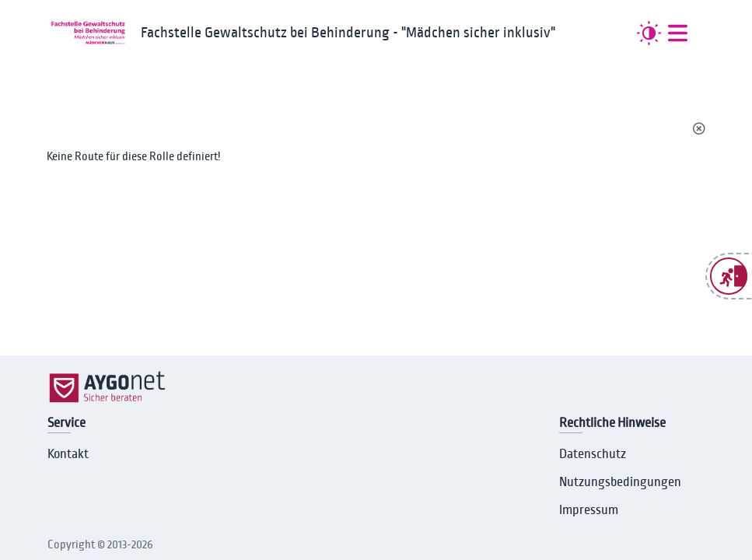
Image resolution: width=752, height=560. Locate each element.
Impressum (589, 510)
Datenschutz (593, 454)
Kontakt (68, 454)
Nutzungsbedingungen (620, 482)
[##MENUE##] (678, 33)
